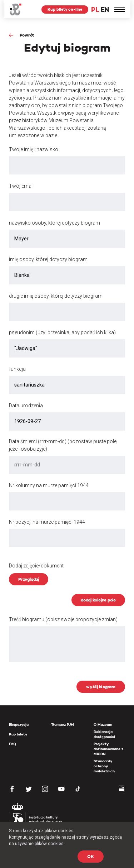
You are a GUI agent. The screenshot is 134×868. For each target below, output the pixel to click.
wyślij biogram (101, 687)
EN (105, 9)
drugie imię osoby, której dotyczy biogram (56, 296)
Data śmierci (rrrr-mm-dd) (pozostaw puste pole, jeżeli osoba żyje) (63, 445)
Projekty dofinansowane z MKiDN (108, 749)
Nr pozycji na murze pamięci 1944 (47, 522)
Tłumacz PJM (63, 725)
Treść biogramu (63, 619)
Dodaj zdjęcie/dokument (36, 566)
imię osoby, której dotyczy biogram (48, 259)
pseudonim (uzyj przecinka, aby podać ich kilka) (62, 332)
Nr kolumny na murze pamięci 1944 (49, 485)
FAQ (13, 744)
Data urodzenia (26, 406)
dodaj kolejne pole (98, 600)
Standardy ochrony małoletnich (104, 766)
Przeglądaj (29, 579)
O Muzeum (103, 725)
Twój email (21, 186)
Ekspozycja (19, 725)
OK (91, 856)
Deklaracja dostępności (104, 734)
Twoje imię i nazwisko (34, 149)
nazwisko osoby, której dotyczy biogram (54, 223)
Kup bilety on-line (65, 9)
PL (95, 9)
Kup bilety (18, 734)
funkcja (17, 369)
